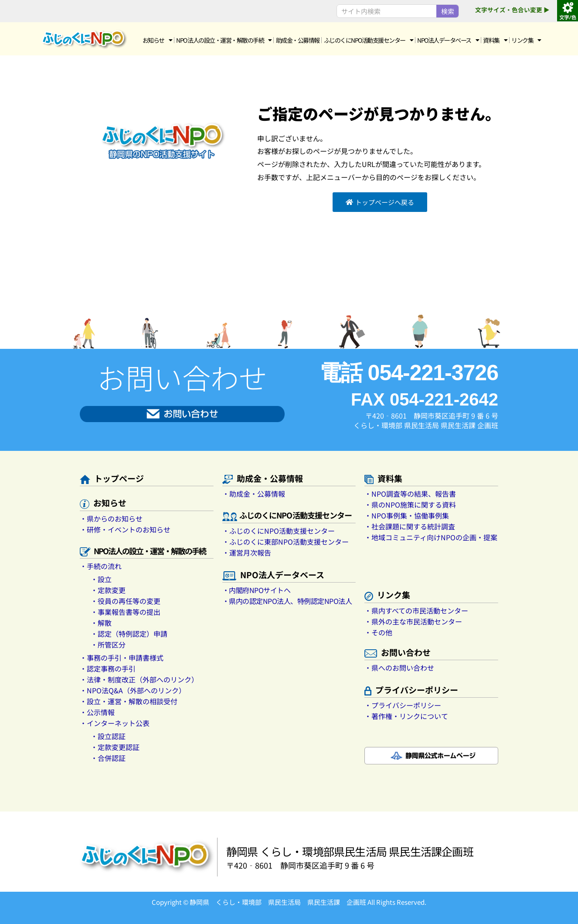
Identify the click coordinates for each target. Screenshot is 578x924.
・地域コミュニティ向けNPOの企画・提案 (431, 537)
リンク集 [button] (526, 40)
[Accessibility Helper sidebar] (568, 10)
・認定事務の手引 (108, 668)
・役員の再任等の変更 (126, 601)
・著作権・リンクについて (406, 716)
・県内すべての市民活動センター (416, 610)
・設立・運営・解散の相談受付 (129, 701)
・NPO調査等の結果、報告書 (410, 494)
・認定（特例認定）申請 (129, 634)
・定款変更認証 (115, 747)
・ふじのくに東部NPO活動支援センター (286, 542)
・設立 (101, 579)
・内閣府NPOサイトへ (257, 590)
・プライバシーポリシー (403, 705)
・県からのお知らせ (111, 518)
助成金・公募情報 (298, 40)
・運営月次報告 (247, 552)
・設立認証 (108, 736)
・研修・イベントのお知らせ (125, 529)
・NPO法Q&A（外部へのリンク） (133, 690)
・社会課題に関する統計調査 (410, 526)
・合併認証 (108, 758)
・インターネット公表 (115, 723)
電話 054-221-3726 (409, 373)
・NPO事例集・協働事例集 (407, 515)
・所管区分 (108, 644)
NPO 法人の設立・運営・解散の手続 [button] (224, 40)
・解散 (101, 623)
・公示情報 (97, 712)
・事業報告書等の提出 (126, 612)
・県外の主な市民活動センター (413, 621)
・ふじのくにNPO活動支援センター (279, 531)
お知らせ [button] (157, 40)
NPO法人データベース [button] (448, 40)
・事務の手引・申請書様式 (122, 658)
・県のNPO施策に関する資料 (410, 505)
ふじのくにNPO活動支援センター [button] (369, 40)
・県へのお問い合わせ (399, 668)
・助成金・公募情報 (254, 494)
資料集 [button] (495, 40)
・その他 (378, 632)
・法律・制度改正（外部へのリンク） (139, 679)
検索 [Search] (448, 11)
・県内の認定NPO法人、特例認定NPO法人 (287, 601)
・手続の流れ (101, 566)
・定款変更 (108, 590)
